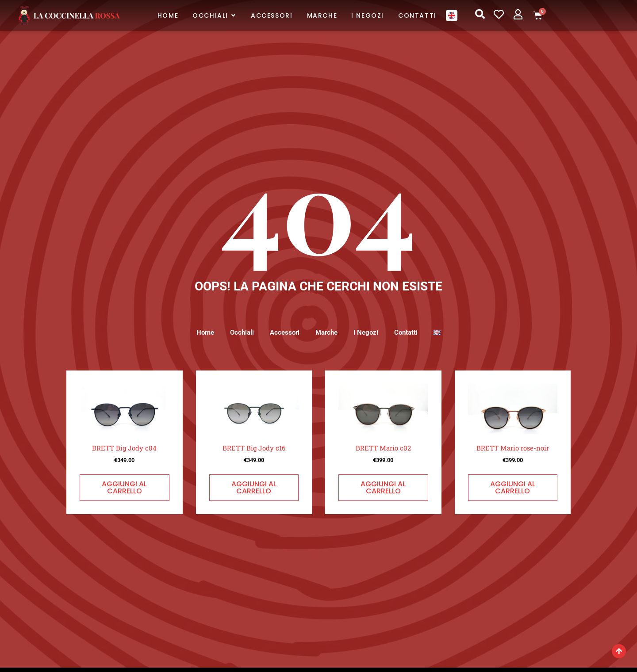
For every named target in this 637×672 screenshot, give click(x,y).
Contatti (409, 332)
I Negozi (368, 332)
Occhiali (238, 332)
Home (200, 332)
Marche (326, 332)
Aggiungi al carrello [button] (124, 488)
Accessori (283, 332)
